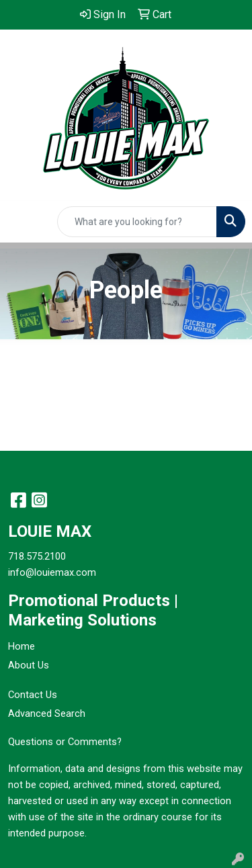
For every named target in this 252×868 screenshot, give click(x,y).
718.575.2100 (37, 556)
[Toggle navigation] (21, 222)
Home (22, 646)
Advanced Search (47, 713)
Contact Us (33, 695)
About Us (29, 665)
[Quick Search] (137, 222)
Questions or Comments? (65, 742)
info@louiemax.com (52, 572)
